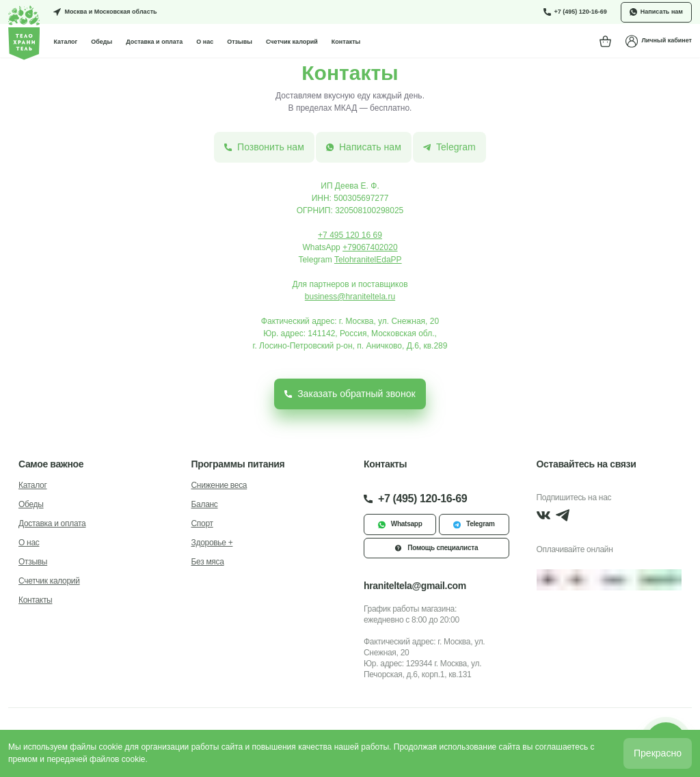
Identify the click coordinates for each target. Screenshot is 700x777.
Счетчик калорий (292, 42)
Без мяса (208, 562)
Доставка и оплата (154, 42)
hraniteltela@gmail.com (415, 586)
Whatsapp (400, 524)
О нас (205, 42)
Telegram (474, 524)
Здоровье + (212, 543)
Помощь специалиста (436, 548)
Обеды (102, 42)
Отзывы (240, 42)
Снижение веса (219, 485)
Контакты (346, 42)
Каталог (65, 42)
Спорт (202, 523)
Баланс (205, 504)
